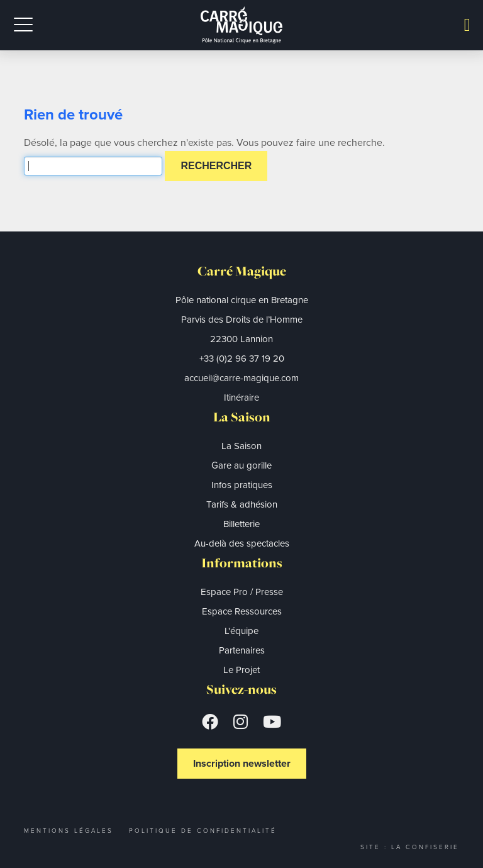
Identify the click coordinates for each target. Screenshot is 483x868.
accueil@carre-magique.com (241, 378)
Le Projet (241, 670)
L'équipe (241, 631)
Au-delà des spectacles (242, 543)
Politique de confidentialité (203, 831)
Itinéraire (241, 398)
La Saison (241, 446)
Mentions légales (69, 831)
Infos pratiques (242, 485)
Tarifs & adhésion (242, 504)
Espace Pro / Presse (242, 592)
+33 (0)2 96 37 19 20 (242, 359)
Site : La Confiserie (410, 847)
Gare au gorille (241, 465)
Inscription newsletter (242, 763)
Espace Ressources (242, 611)
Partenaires (242, 650)
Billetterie (241, 524)
